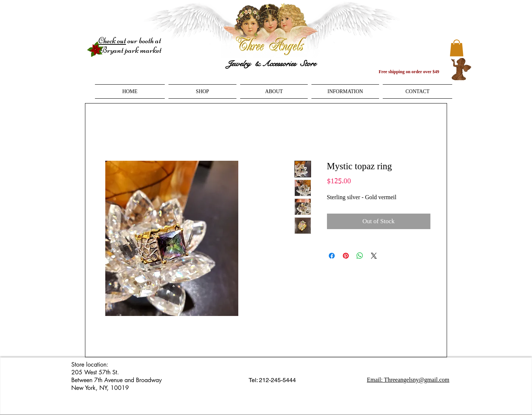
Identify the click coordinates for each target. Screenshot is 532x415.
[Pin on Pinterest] (346, 256)
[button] (457, 48)
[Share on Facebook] (332, 256)
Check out (112, 41)
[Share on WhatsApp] (360, 256)
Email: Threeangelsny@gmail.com (408, 380)
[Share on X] (374, 256)
